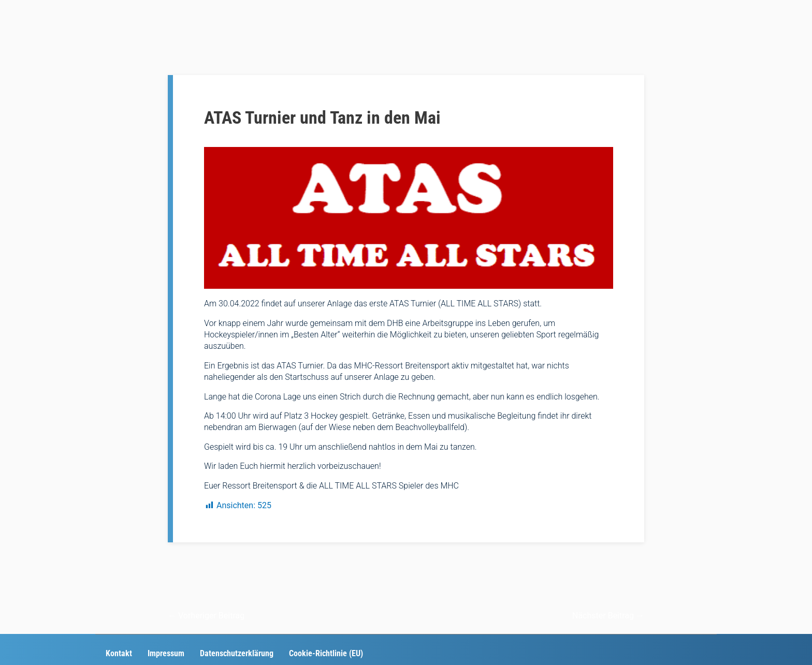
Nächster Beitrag (608, 616)
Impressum (166, 653)
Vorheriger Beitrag (206, 616)
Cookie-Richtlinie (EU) (326, 653)
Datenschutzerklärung (237, 653)
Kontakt (119, 653)
